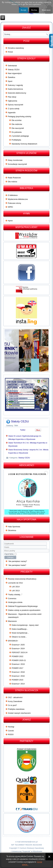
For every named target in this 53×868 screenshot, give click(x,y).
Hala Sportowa (14, 527)
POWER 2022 (18, 656)
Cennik (11, 731)
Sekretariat (12, 66)
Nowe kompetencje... (20, 633)
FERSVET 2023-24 (20, 652)
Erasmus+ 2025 (18, 645)
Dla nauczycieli (18, 128)
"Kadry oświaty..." (15, 595)
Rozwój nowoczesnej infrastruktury (22, 579)
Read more (46, 10)
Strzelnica (12, 530)
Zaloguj (10, 557)
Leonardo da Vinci (15, 583)
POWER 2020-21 (19, 660)
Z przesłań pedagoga (20, 136)
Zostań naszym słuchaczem (19, 713)
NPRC (11, 207)
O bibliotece (13, 195)
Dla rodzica (13, 182)
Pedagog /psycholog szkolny (20, 116)
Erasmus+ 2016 (18, 676)
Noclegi (11, 727)
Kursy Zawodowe (15, 701)
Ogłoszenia (13, 101)
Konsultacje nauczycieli (17, 164)
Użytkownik (4, 545)
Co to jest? (12, 705)
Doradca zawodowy (16, 48)
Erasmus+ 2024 (18, 648)
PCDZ (10, 52)
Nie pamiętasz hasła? (17, 565)
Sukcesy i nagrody (15, 85)
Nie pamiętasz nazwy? (18, 561)
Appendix (12, 113)
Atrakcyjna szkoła (15, 602)
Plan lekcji (12, 97)
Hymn (10, 221)
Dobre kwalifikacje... (20, 629)
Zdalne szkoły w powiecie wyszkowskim (24, 610)
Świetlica (12, 77)
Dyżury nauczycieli (16, 105)
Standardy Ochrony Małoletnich (24, 144)
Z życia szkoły (14, 109)
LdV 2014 (16, 587)
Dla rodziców (17, 124)
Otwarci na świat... (19, 637)
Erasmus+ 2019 (18, 664)
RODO (11, 734)
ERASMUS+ (13, 641)
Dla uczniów (17, 120)
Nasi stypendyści (15, 73)
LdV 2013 (16, 591)
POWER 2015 (18, 680)
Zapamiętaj (9, 554)
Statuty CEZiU (14, 70)
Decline (34, 10)
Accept (23, 10)
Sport (10, 81)
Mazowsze (12, 621)
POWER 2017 (18, 668)
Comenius (12, 598)
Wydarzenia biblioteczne (18, 199)
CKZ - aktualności (15, 697)
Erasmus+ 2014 (18, 684)
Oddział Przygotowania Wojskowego (23, 606)
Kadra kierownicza (15, 89)
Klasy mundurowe (15, 160)
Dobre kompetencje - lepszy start (25, 625)
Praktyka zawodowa (16, 709)
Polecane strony (14, 203)
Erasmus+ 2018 (18, 672)
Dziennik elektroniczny (17, 93)
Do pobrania (17, 132)
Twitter (23, 430)
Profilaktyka (16, 140)
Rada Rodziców (14, 178)
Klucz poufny (4, 549)
